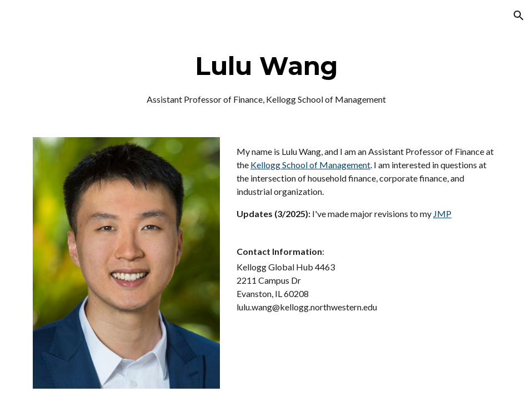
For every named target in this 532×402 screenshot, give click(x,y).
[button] (519, 16)
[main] (266, 77)
